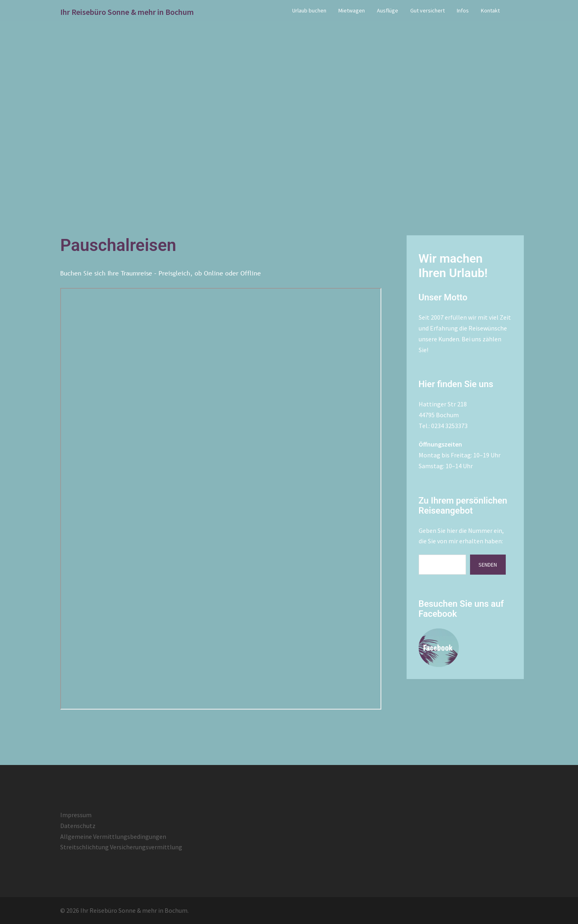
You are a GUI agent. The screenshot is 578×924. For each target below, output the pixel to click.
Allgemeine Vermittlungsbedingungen (113, 836)
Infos (463, 10)
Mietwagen (352, 10)
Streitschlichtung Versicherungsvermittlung (121, 847)
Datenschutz (78, 826)
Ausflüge (388, 10)
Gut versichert (427, 10)
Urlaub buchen (309, 10)
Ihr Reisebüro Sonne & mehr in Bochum (127, 12)
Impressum (76, 815)
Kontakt (490, 10)
